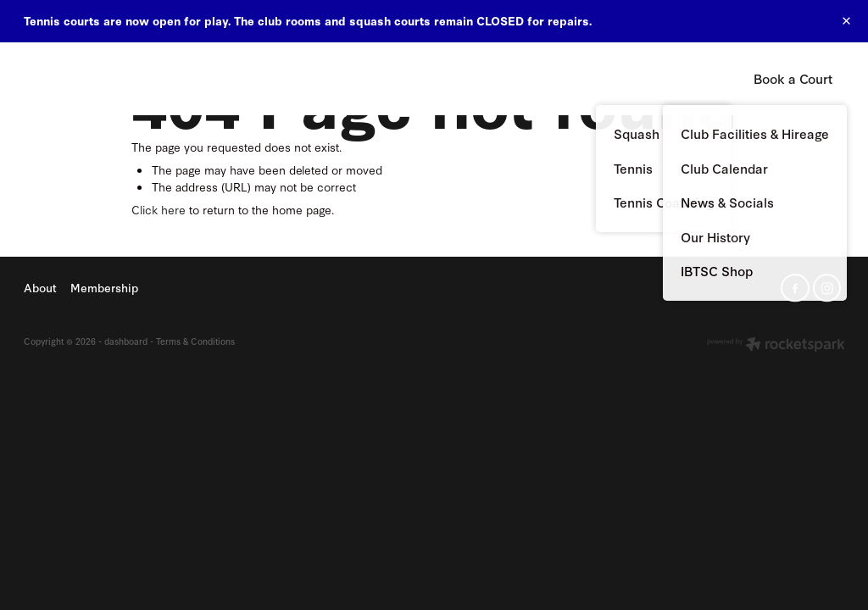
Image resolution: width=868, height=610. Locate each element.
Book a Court (793, 78)
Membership (531, 78)
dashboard (126, 341)
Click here (159, 209)
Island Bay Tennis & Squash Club (96, 79)
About (448, 78)
